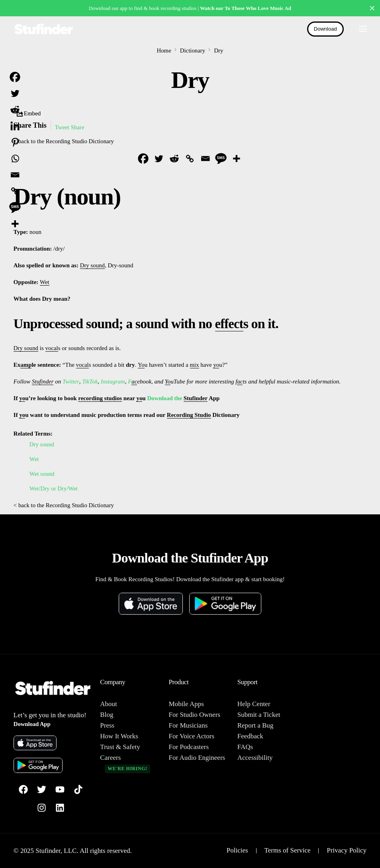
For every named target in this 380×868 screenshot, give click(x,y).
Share (78, 127)
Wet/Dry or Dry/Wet (54, 488)
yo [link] (216, 365)
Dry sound (42, 444)
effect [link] (230, 324)
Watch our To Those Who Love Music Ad (246, 8)
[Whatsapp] (15, 159)
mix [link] (195, 365)
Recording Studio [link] (189, 415)
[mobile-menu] (359, 29)
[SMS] (221, 159)
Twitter (71, 381)
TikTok (90, 381)
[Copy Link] (190, 159)
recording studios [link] (101, 398)
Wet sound (42, 474)
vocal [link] (52, 348)
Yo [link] (141, 365)
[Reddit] (174, 159)
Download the (166, 398)
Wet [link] (45, 282)
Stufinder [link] (43, 381)
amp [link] (26, 365)
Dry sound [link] (93, 266)
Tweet (62, 127)
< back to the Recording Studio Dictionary (64, 141)
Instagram (113, 381)
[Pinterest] (15, 142)
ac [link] (135, 381)
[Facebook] (143, 159)
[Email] (205, 159)
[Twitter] (159, 159)
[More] (236, 159)
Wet (34, 459)
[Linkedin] (15, 126)
